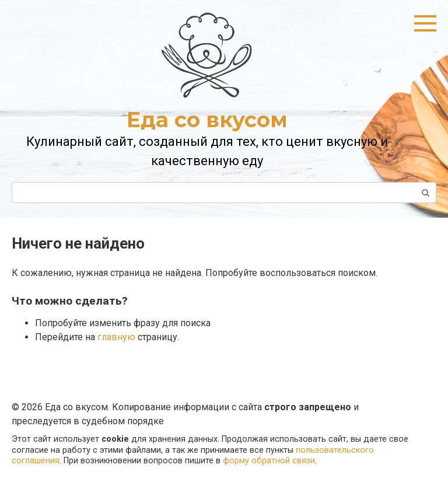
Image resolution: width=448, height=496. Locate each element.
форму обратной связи (269, 461)
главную (116, 337)
